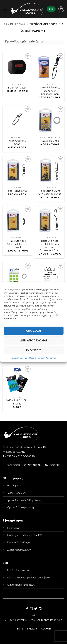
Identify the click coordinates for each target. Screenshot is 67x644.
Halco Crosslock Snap (17, 142)
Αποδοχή (33, 331)
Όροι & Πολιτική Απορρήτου (43, 358)
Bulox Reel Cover (17, 88)
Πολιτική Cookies (19, 358)
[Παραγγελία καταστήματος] (33, 42)
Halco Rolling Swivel (17, 191)
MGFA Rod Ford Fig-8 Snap (17, 402)
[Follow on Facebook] (27, 609)
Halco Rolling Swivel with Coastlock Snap (50, 192)
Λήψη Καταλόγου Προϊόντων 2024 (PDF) (28, 578)
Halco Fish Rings (50, 141)
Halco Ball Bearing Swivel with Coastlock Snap (50, 91)
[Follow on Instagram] (31, 609)
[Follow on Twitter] (36, 609)
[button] (5, 9)
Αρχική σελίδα (14, 24)
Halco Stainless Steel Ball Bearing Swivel (17, 244)
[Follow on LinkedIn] (40, 609)
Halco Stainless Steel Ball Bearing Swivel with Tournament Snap (50, 246)
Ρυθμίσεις (33, 350)
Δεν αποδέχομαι (33, 340)
